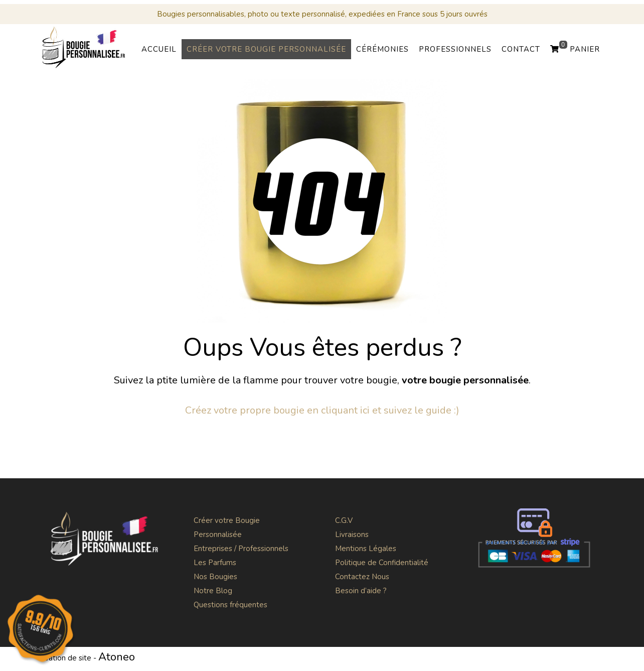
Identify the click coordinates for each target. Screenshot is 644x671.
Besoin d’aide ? (361, 591)
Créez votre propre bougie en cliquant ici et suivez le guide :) (322, 410)
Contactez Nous (362, 577)
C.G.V (344, 520)
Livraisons (352, 534)
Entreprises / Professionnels (241, 549)
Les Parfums (215, 563)
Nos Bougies (215, 577)
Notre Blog (213, 591)
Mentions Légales (366, 549)
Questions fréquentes (230, 605)
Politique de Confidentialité (382, 563)
